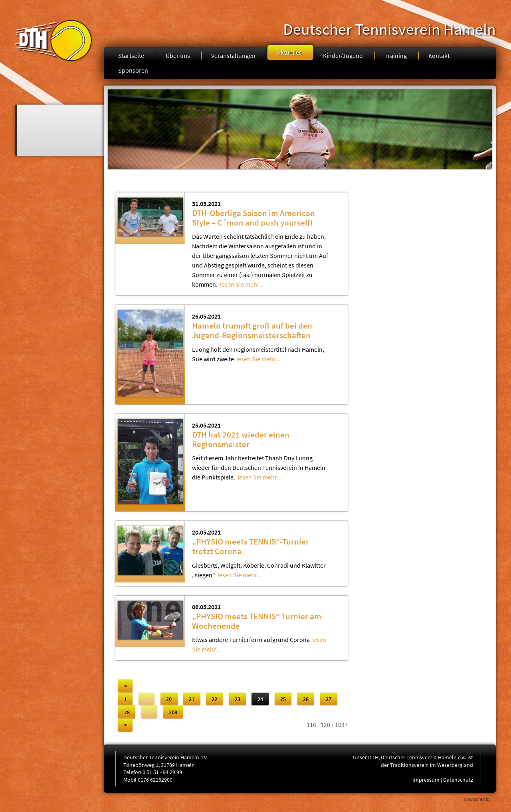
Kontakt (439, 55)
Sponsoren (133, 70)
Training (396, 55)
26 (306, 699)
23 (238, 699)
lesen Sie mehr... (242, 284)
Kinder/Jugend (343, 55)
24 (260, 699)
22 (214, 699)
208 (173, 712)
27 (329, 699)
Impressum (426, 780)
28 (127, 712)
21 (192, 699)
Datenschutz (458, 780)
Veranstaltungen (233, 55)
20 (169, 699)
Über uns (178, 55)
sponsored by (477, 799)
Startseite (131, 55)
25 (283, 699)
